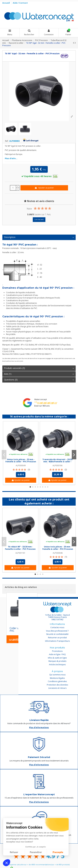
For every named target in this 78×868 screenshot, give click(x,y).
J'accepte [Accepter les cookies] (58, 852)
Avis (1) (39, 374)
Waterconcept (41, 399)
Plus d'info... (11, 158)
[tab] (39, 237)
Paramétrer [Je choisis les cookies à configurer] (36, 852)
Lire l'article (17, 640)
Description (39, 237)
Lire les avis (39, 219)
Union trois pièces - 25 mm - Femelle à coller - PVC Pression (58, 548)
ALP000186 (57, 465)
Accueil (6, 3)
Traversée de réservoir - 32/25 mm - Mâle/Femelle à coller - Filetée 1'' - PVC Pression (57, 462)
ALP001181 (20, 553)
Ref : (7, 141)
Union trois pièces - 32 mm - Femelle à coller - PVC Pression (21, 460)
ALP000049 (21, 465)
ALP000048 (58, 553)
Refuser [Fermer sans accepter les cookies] (14, 852)
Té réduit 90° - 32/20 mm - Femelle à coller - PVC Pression (20, 548)
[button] (7, 863)
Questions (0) (39, 380)
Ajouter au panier (44, 188)
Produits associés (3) (39, 368)
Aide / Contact (20, 3)
